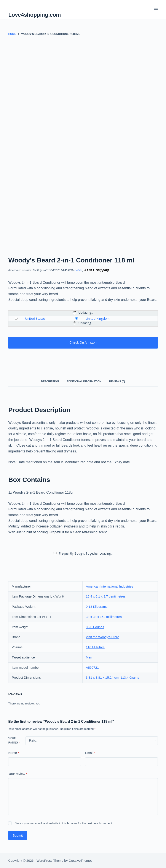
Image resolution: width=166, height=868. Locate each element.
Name (14, 753)
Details (79, 270)
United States (35, 318)
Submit (18, 835)
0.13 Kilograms (97, 607)
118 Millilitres (95, 647)
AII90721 (92, 667)
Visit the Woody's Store (102, 637)
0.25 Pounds (95, 627)
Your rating (14, 741)
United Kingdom (98, 318)
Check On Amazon (83, 342)
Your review (18, 774)
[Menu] (156, 10)
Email (90, 753)
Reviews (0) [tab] (117, 382)
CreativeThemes (80, 861)
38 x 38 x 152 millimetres (104, 617)
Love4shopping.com (34, 15)
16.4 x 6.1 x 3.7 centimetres (106, 596)
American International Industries (109, 586)
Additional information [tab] (84, 382)
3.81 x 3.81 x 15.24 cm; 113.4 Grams (113, 677)
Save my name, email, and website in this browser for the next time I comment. (64, 823)
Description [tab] (50, 382)
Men (89, 657)
